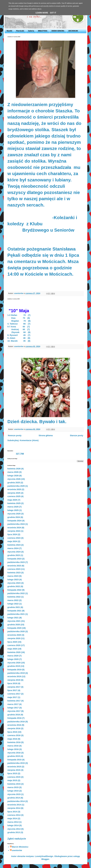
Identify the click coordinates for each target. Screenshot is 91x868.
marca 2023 (13, 576)
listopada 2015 (14, 760)
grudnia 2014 (14, 798)
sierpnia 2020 (14, 638)
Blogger (45, 859)
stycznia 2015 (14, 794)
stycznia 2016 (14, 753)
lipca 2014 (12, 812)
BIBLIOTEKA (43, 31)
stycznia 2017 (14, 711)
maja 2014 (12, 818)
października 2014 (16, 801)
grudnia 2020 (14, 625)
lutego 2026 (13, 476)
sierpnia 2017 (14, 687)
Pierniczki (20, 31)
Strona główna (46, 435)
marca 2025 (13, 507)
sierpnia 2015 (14, 770)
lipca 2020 (12, 642)
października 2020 (16, 631)
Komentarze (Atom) (29, 440)
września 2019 (14, 676)
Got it (53, 13)
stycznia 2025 (14, 514)
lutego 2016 (13, 749)
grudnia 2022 (14, 586)
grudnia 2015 (14, 756)
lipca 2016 (12, 732)
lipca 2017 (12, 690)
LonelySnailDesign (44, 856)
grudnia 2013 (14, 832)
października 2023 (16, 562)
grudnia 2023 (14, 555)
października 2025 (16, 486)
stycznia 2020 (14, 663)
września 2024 (14, 528)
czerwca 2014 (14, 815)
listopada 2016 (14, 718)
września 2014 (14, 805)
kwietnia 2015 (14, 784)
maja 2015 (12, 780)
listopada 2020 (14, 628)
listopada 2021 (14, 611)
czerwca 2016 (14, 735)
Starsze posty (77, 435)
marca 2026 (13, 472)
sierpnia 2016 (14, 728)
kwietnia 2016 (14, 742)
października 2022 (16, 593)
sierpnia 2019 (14, 680)
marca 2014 (13, 822)
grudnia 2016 (14, 715)
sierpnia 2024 (14, 531)
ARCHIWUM (73, 31)
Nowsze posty (15, 435)
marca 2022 (13, 600)
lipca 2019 (12, 683)
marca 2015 (13, 787)
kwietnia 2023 (14, 573)
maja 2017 (12, 697)
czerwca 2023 (14, 569)
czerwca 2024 (14, 538)
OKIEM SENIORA (58, 31)
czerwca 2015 (14, 777)
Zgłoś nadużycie (17, 839)
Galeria (31, 31)
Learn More (42, 13)
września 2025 (14, 489)
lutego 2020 (13, 659)
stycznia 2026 (14, 479)
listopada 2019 (14, 670)
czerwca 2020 (14, 645)
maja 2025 (12, 500)
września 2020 (14, 635)
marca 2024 (13, 548)
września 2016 (14, 725)
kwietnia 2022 (14, 597)
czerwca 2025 (14, 496)
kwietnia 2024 (14, 545)
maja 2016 (12, 739)
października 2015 (16, 763)
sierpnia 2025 (14, 493)
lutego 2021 (13, 618)
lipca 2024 (12, 534)
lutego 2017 (13, 708)
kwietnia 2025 (14, 503)
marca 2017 (13, 704)
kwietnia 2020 (14, 652)
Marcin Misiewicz (20, 847)
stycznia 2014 (14, 829)
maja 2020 (12, 649)
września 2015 (14, 767)
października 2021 (16, 614)
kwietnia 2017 (14, 701)
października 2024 (16, 524)
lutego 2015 (13, 791)
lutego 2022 (13, 604)
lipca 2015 (12, 773)
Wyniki (9, 31)
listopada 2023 (14, 559)
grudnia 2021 (14, 607)
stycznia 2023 (14, 583)
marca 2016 (13, 746)
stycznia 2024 (14, 552)
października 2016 (16, 722)
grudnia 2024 (14, 517)
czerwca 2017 (14, 694)
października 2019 (16, 673)
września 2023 (14, 566)
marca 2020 (13, 656)
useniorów (17, 850)
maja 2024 (12, 541)
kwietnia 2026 (14, 469)
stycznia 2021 (14, 621)
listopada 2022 (14, 590)
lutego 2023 (13, 580)
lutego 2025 (13, 510)
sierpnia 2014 (14, 808)
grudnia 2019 (14, 666)
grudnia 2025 (14, 483)
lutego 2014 (13, 825)
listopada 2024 (14, 521)
